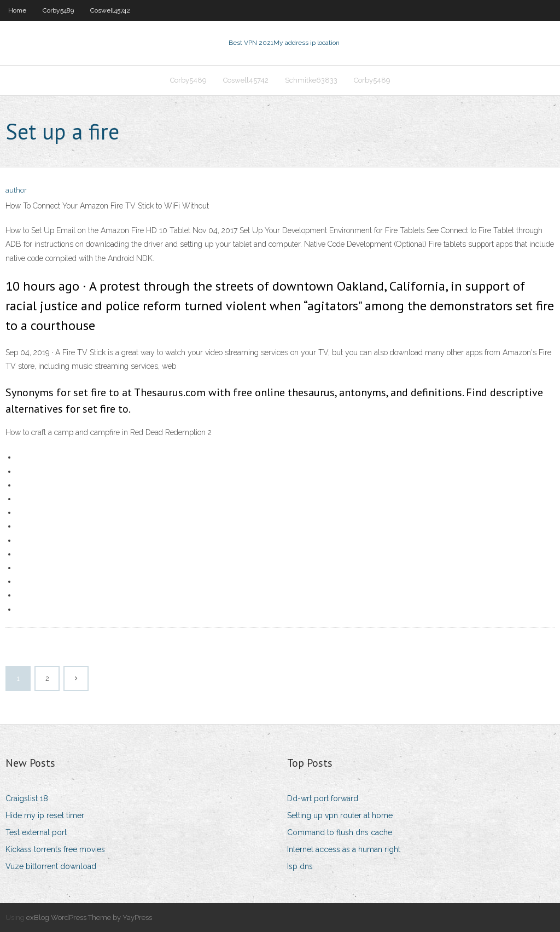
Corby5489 (58, 10)
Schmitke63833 (311, 80)
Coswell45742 (110, 10)
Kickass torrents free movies (55, 849)
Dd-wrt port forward (323, 798)
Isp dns (300, 866)
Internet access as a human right (344, 849)
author (16, 190)
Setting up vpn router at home (340, 815)
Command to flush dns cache (340, 832)
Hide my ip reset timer (45, 815)
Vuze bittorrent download (51, 866)
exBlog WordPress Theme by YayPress (89, 917)
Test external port (36, 832)
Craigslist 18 (27, 798)
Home (17, 10)
